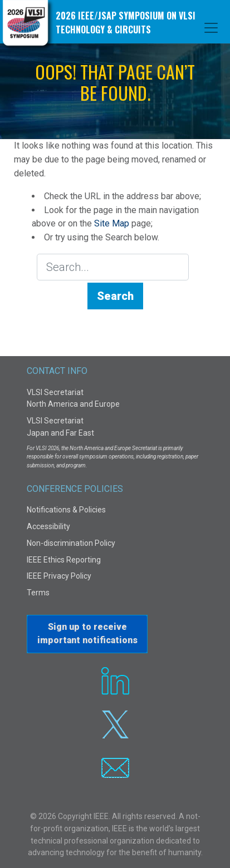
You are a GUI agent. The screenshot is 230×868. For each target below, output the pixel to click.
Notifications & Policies (66, 510)
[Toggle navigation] (211, 28)
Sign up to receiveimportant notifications (87, 633)
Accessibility (48, 526)
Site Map (112, 223)
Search (115, 296)
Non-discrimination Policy (71, 543)
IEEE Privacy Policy (59, 576)
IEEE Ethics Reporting (64, 560)
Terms (38, 593)
